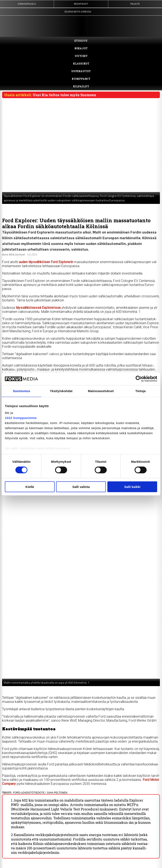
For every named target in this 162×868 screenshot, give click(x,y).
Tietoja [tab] (141, 391)
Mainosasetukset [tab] (101, 391)
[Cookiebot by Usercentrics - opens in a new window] (139, 379)
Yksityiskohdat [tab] (61, 391)
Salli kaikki (132, 487)
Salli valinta (81, 487)
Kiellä (30, 487)
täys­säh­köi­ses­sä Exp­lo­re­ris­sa (38, 308)
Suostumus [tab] (22, 391)
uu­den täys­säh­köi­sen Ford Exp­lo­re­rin (46, 262)
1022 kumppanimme (21, 418)
